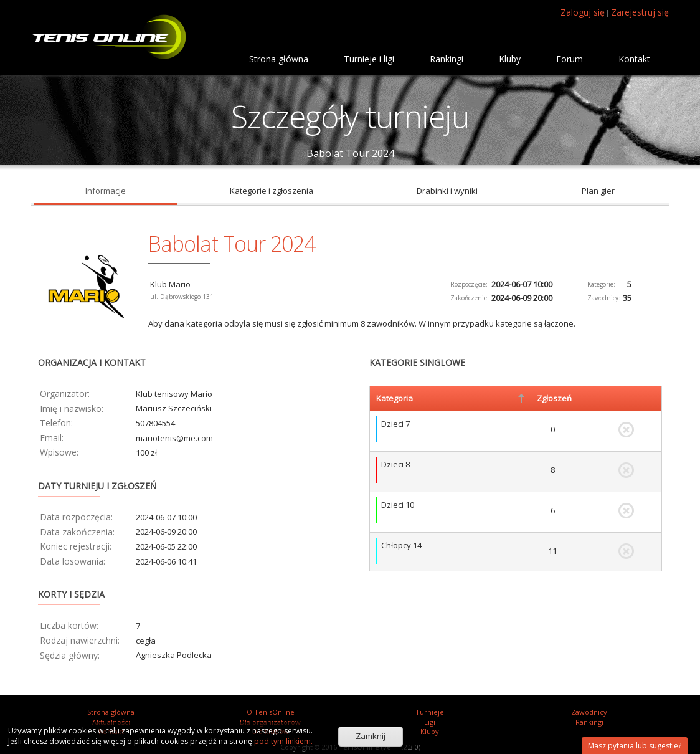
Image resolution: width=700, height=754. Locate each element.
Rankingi (589, 722)
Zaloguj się (583, 12)
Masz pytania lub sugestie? (635, 746)
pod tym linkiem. (282, 741)
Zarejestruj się (640, 12)
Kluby (430, 731)
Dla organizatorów (270, 722)
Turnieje (430, 712)
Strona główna (111, 712)
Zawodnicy (589, 712)
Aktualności (111, 722)
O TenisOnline (271, 712)
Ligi (430, 722)
